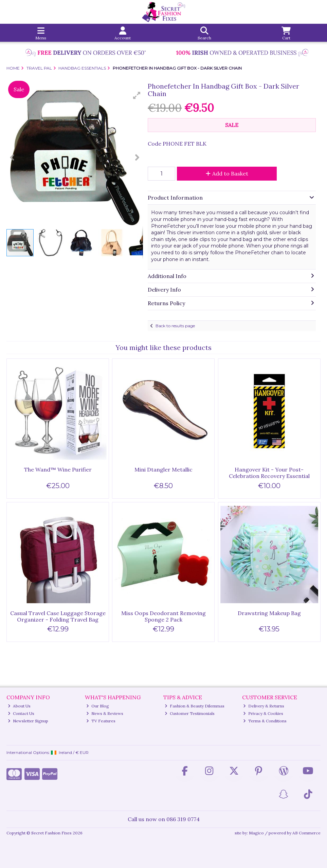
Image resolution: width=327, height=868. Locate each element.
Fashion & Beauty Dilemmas (195, 706)
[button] (137, 95)
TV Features (101, 721)
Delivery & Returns (264, 706)
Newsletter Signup (28, 721)
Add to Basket (227, 173)
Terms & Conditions (265, 721)
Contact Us (21, 713)
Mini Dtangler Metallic (163, 469)
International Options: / (48, 752)
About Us (19, 706)
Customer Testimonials (190, 713)
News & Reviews (105, 713)
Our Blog (98, 706)
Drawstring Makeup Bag (269, 613)
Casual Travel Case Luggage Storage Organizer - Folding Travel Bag (58, 616)
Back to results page (175, 326)
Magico (256, 833)
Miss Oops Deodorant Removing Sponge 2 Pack (163, 616)
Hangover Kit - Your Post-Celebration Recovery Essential (269, 473)
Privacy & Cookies (263, 713)
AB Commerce (306, 833)
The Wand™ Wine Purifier (58, 469)
